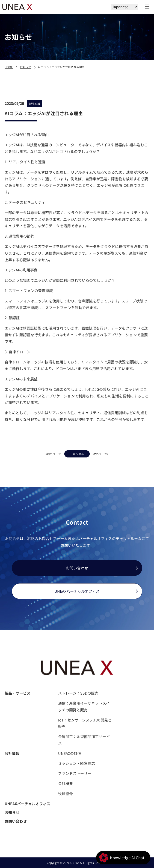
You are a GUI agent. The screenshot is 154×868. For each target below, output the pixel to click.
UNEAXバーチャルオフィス (77, 591)
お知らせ (25, 67)
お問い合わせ (77, 568)
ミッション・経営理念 (77, 763)
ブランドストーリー (75, 773)
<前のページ (53, 454)
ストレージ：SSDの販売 (78, 693)
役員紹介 (65, 793)
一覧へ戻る (77, 454)
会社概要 (65, 783)
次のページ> (101, 454)
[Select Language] (124, 7)
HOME (9, 67)
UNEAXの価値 (70, 753)
